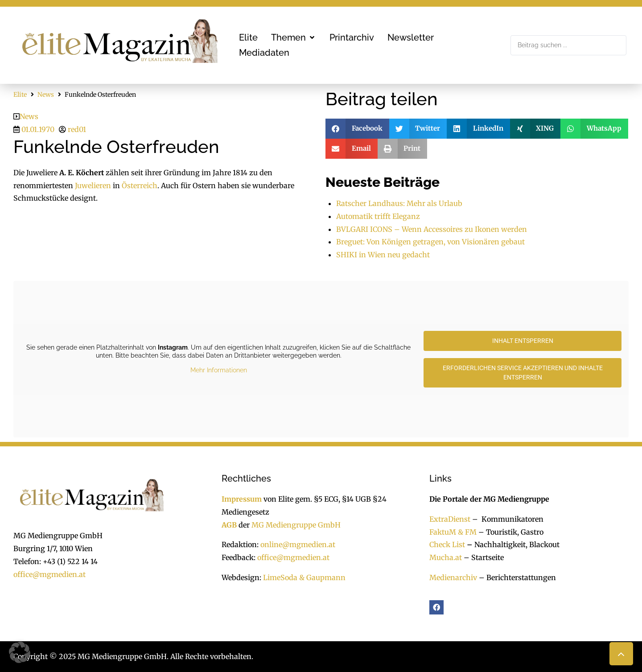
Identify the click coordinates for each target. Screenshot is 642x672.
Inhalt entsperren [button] (523, 341)
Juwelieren (93, 186)
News (46, 95)
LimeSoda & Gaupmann (304, 577)
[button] (294, 37)
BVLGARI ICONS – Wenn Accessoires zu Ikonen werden (432, 229)
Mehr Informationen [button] (219, 370)
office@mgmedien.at (49, 574)
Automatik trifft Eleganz (378, 216)
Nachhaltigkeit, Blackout (512, 544)
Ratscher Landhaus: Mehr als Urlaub (399, 203)
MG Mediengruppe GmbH (296, 525)
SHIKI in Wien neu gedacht (383, 255)
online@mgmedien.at (298, 544)
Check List (447, 544)
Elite (20, 95)
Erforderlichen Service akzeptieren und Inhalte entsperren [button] (523, 373)
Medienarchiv (453, 577)
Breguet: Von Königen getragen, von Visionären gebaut (430, 242)
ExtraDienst (450, 519)
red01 (77, 129)
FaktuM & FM (453, 532)
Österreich (140, 186)
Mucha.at (446, 557)
